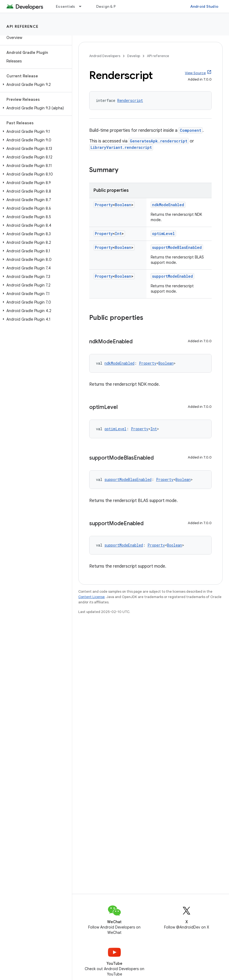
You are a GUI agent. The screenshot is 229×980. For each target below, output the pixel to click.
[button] (35, 85)
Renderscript (130, 100)
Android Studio (204, 6)
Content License (92, 597)
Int (118, 234)
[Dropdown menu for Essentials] (83, 6)
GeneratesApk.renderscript (159, 141)
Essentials (66, 6)
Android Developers (105, 56)
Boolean (123, 205)
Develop (134, 56)
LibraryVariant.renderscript (121, 147)
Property (104, 205)
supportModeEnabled (172, 276)
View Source (195, 73)
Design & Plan (109, 6)
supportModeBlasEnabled (177, 247)
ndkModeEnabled (168, 205)
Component (191, 130)
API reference (23, 26)
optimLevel (163, 234)
